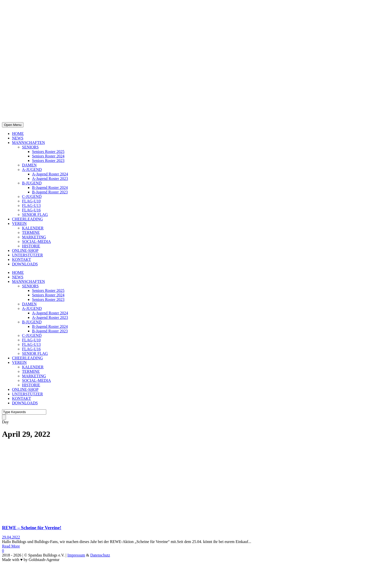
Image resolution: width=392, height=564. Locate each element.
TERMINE (31, 233)
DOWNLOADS (25, 264)
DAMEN (29, 165)
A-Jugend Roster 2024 (50, 174)
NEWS (18, 138)
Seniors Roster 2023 (48, 161)
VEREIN (19, 224)
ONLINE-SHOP (25, 251)
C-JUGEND (32, 197)
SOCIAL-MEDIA (36, 242)
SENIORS (30, 147)
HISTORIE (31, 246)
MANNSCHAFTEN (28, 143)
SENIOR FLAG (35, 215)
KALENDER (33, 228)
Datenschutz (100, 555)
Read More (11, 546)
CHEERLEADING (27, 219)
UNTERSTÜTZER (27, 255)
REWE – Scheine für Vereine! (32, 528)
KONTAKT (21, 260)
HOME (18, 134)
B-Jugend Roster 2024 (50, 188)
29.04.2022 (11, 537)
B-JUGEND (32, 183)
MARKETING (34, 237)
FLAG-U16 (31, 210)
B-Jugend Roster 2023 (50, 192)
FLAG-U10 (31, 201)
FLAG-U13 (31, 206)
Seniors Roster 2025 (48, 152)
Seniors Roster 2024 (48, 156)
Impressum (76, 555)
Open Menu (13, 125)
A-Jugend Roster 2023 (50, 179)
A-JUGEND (32, 170)
